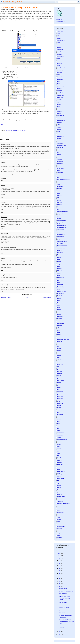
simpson (60, 444)
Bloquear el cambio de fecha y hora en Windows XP (19, 8)
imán (59, 266)
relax (59, 421)
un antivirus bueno (8, 175)
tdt (58, 456)
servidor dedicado (62, 440)
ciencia (59, 104)
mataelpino (60, 312)
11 (60, 563)
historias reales (61, 248)
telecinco (60, 460)
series (59, 437)
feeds (59, 193)
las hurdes (60, 296)
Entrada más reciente (5, 298)
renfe (59, 424)
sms (58, 446)
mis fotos (60, 328)
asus (59, 66)
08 (60, 571)
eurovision (60, 175)
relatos (59, 419)
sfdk (58, 442)
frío (58, 209)
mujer (59, 332)
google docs (61, 230)
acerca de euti (59, 20)
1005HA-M (60, 31)
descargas (60, 143)
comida (59, 118)
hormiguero (60, 253)
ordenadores (61, 362)
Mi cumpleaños (63, 588)
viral (58, 522)
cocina (59, 113)
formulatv (60, 202)
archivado (60, 61)
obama (59, 351)
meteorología (61, 321)
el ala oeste (60, 168)
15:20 (2, 181)
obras (59, 353)
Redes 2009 (62, 613)
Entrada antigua (47, 298)
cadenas (60, 91)
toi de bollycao (61, 472)
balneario (60, 77)
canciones (60, 97)
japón (59, 280)
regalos (59, 417)
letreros (59, 300)
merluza (60, 319)
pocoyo (59, 383)
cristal (59, 127)
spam (59, 453)
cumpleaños (61, 134)
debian (59, 138)
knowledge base (62, 291)
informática (60, 271)
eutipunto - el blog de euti (12, 2)
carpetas (60, 100)
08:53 (2, 197)
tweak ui (60, 494)
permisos (60, 371)
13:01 (2, 270)
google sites (61, 237)
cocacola (60, 111)
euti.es (59, 182)
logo (59, 305)
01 (60, 631)
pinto (59, 378)
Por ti (60, 610)
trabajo (59, 476)
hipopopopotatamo (62, 246)
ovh (58, 367)
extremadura (61, 186)
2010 (59, 556)
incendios (60, 269)
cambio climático (62, 93)
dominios (60, 150)
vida (58, 508)
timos (59, 469)
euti (2, 162)
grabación (60, 243)
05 (60, 579)
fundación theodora (63, 212)
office (59, 358)
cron (59, 132)
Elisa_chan (4, 144)
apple (59, 59)
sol (58, 451)
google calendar (62, 227)
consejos (60, 123)
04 (60, 581)
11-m (59, 34)
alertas (59, 47)
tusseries (60, 490)
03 (60, 584)
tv (58, 492)
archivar (15, 130)
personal (60, 373)
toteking (59, 474)
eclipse (59, 157)
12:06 (2, 212)
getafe (59, 216)
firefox (59, 200)
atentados (60, 70)
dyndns (59, 154)
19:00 (2, 280)
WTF (59, 533)
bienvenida (60, 79)
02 (60, 586)
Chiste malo (62, 605)
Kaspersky (6, 206)
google (59, 218)
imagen (59, 264)
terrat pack (60, 465)
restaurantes (61, 426)
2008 (59, 634)
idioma (59, 262)
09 (60, 568)
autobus (60, 72)
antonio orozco (61, 52)
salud (59, 430)
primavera (60, 396)
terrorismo (60, 467)
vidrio (59, 517)
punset (59, 405)
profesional (60, 399)
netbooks (60, 344)
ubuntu (59, 499)
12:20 (2, 229)
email (59, 170)
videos (59, 515)
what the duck (61, 526)
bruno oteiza (61, 86)
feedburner (60, 191)
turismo (59, 487)
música (59, 335)
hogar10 (60, 250)
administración (9, 130)
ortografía (60, 364)
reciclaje (60, 410)
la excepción (61, 294)
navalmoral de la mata (63, 339)
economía (60, 161)
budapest (60, 88)
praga (59, 394)
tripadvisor (60, 483)
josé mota (60, 284)
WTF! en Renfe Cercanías (66, 591)
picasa (59, 376)
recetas (59, 408)
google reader (61, 234)
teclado (59, 458)
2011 (59, 553)
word (59, 531)
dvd (58, 152)
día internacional (62, 145)
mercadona (60, 316)
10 (60, 566)
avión (59, 75)
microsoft (60, 326)
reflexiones (60, 415)
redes (59, 412)
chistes (59, 102)
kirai (58, 289)
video (59, 510)
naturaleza (60, 337)
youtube (60, 538)
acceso (59, 38)
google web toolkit (62, 241)
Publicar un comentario (27, 294)
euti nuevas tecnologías (64, 180)
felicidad (60, 196)
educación (60, 164)
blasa (59, 81)
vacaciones (60, 501)
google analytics (62, 225)
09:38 (2, 157)
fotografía (60, 205)
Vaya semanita (63, 594)
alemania (60, 45)
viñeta (59, 519)
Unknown (3, 285)
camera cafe (61, 95)
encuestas (60, 173)
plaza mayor (61, 380)
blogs (59, 84)
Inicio (27, 298)
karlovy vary (61, 287)
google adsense (62, 221)
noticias (59, 348)
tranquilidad (61, 478)
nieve (59, 346)
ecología (60, 159)
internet (59, 273)
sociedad (60, 449)
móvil (59, 330)
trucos (19, 130)
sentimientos (61, 435)
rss (58, 428)
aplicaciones (61, 56)
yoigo (59, 535)
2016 (59, 36)
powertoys (60, 392)
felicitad (59, 198)
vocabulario (60, 524)
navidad (59, 342)
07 (60, 573)
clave (59, 109)
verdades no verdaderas (64, 503)
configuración (61, 120)
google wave (61, 239)
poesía (59, 385)
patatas (59, 369)
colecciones (61, 116)
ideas (59, 259)
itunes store (61, 278)
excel (59, 184)
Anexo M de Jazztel (64, 608)
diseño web (60, 148)
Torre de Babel (63, 602)
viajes (59, 506)
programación (61, 401)
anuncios (60, 54)
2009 (59, 558)
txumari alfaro (61, 497)
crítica (59, 129)
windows (24, 130)
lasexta (59, 298)
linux (59, 303)
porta (59, 389)
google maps (61, 232)
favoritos (60, 189)
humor (59, 257)
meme (59, 314)
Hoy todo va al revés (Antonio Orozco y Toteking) (64, 598)
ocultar (59, 355)
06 (60, 576)
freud (59, 207)
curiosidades (61, 136)
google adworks (62, 223)
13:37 (2, 253)
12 (60, 560)
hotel (59, 255)
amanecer (60, 50)
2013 (59, 551)
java (58, 282)
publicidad (60, 403)
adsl (58, 43)
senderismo (61, 433)
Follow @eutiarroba (61, 21)
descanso (60, 141)
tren (58, 481)
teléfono (60, 462)
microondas (61, 323)
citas (59, 107)
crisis (59, 125)
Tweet (1, 124)
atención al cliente (62, 68)
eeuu (59, 166)
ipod (59, 275)
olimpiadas (60, 360)
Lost (59, 307)
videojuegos (61, 513)
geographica (61, 214)
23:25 (2, 292)
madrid (59, 310)
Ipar (2, 186)
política (59, 387)
